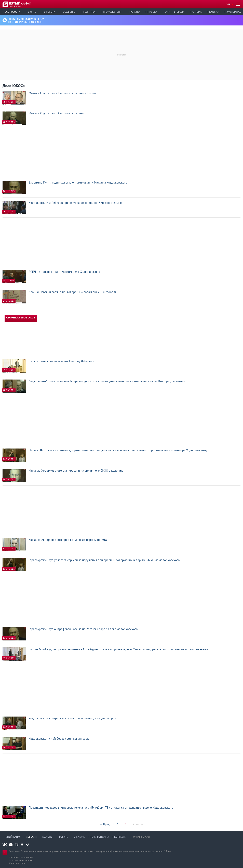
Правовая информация (21, 857)
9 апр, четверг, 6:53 (15, 6)
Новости (31, 837)
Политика (89, 12)
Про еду (152, 12)
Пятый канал (13, 837)
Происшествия (112, 12)
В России (50, 12)
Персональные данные (21, 860)
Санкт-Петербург (175, 12)
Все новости (13, 12)
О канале (79, 837)
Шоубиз (214, 12)
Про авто (134, 12)
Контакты (120, 837)
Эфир (229, 4)
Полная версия (141, 837)
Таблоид (47, 837)
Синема (197, 12)
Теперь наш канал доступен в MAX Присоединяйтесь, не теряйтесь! (26, 20)
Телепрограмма (99, 837)
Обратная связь (17, 863)
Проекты (63, 837)
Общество (69, 12)
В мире (32, 12)
